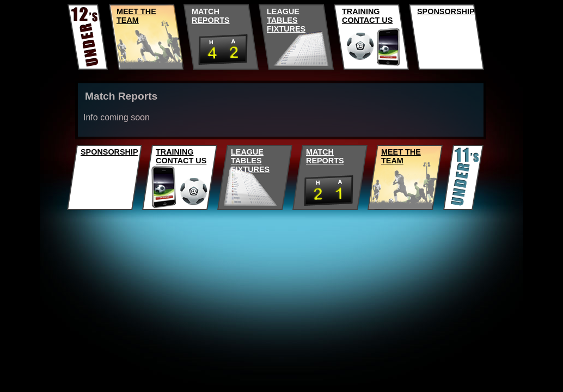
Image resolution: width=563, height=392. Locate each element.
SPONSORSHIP (446, 11)
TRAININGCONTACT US (367, 16)
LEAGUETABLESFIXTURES (286, 20)
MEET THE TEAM (136, 16)
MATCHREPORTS (211, 16)
